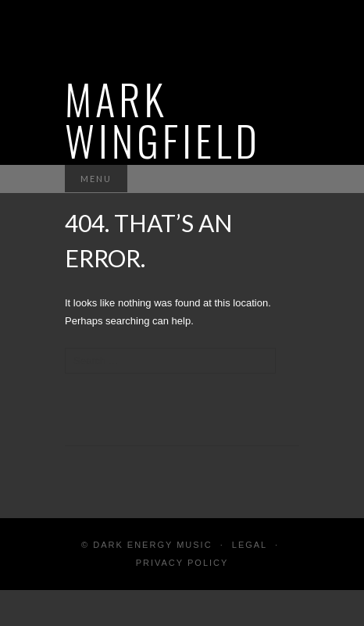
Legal (250, 545)
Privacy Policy (182, 563)
